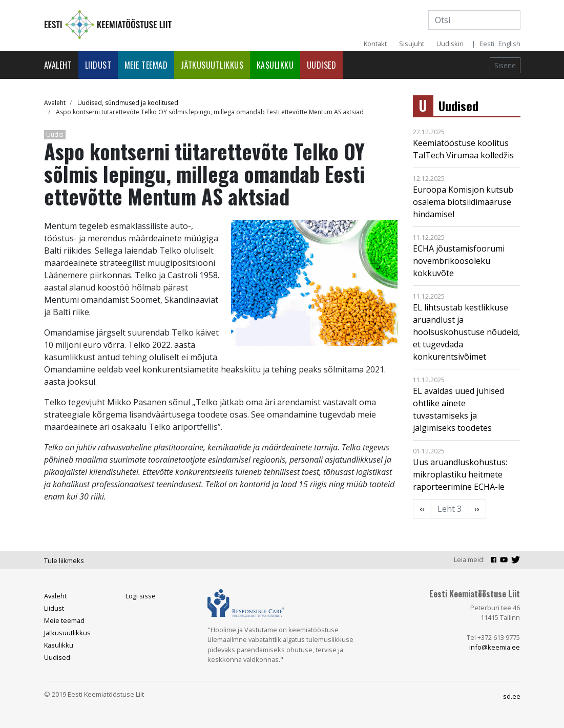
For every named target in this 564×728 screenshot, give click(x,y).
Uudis (55, 134)
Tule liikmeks (64, 560)
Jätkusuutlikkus (212, 65)
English (509, 44)
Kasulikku (275, 65)
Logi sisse (141, 596)
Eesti (487, 44)
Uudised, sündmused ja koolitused (128, 103)
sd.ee (512, 696)
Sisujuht (412, 44)
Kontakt (375, 44)
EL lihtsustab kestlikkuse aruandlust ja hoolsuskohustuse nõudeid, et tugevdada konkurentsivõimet (466, 332)
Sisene (505, 65)
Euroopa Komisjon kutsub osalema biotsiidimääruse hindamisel (463, 202)
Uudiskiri (450, 44)
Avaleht (58, 65)
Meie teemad (146, 65)
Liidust (98, 65)
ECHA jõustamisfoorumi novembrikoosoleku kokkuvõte (459, 261)
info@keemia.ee (495, 647)
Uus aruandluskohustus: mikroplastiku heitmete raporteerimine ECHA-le (460, 474)
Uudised (322, 65)
